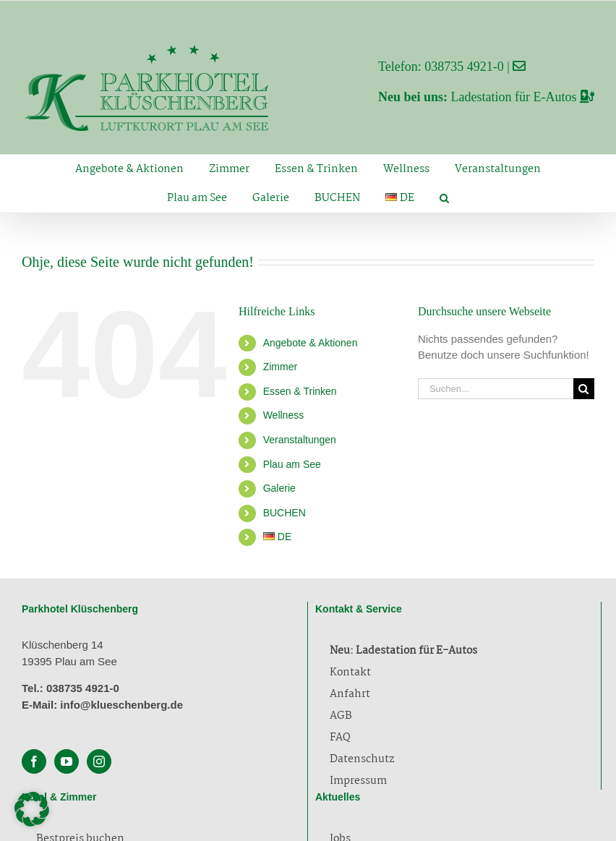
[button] (445, 198)
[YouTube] (67, 761)
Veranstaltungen (300, 440)
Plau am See (292, 464)
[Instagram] (99, 761)
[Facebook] (34, 761)
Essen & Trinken (300, 391)
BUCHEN (285, 513)
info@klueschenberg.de (121, 705)
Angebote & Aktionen (311, 343)
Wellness (284, 415)
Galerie (279, 488)
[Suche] (584, 389)
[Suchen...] (496, 389)
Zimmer (280, 367)
